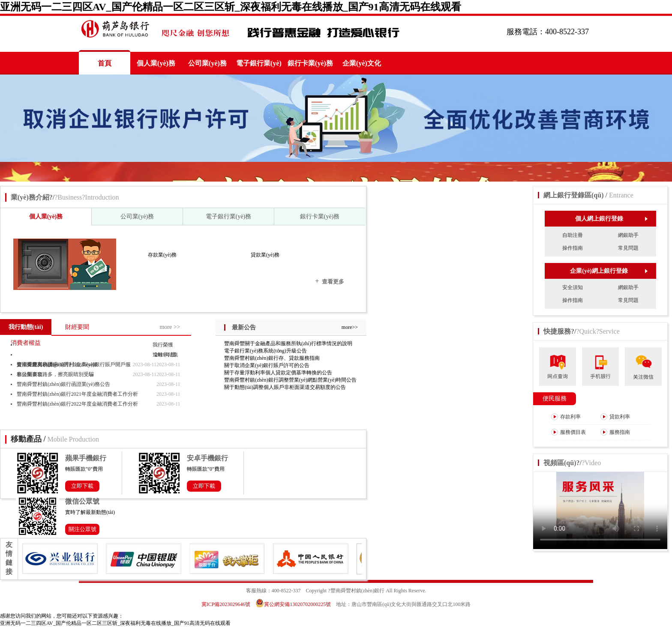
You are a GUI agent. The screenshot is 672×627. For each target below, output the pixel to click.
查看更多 (330, 281)
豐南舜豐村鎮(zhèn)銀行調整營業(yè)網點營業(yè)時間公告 (290, 380)
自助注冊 (573, 235)
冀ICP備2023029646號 (226, 604)
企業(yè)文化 (362, 63)
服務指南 (615, 432)
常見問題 (628, 248)
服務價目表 (568, 432)
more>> (350, 327)
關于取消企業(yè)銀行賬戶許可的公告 (267, 365)
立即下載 (82, 486)
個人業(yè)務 (156, 63)
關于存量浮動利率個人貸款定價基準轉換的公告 (278, 373)
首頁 (105, 63)
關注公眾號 (82, 529)
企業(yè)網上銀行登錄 (609, 271)
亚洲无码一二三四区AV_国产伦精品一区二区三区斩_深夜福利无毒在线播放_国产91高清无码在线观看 (231, 7)
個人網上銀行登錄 (611, 219)
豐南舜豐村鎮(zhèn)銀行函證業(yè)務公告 (63, 384)
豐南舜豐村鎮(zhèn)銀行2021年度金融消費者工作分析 (77, 394)
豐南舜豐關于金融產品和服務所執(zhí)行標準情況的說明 (288, 343)
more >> (170, 327)
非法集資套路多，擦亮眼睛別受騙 (55, 374)
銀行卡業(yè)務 (310, 63)
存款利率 (566, 417)
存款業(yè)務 (162, 255)
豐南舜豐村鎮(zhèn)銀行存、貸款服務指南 (272, 358)
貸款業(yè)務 (265, 255)
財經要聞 (77, 327)
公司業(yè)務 (207, 63)
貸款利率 (615, 417)
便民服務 (555, 399)
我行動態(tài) (26, 327)
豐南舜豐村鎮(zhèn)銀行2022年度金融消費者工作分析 (77, 404)
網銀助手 (628, 235)
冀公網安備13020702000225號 (293, 604)
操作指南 (573, 248)
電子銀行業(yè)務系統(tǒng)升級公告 (265, 351)
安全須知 (573, 287)
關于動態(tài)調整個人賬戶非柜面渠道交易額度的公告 (285, 387)
